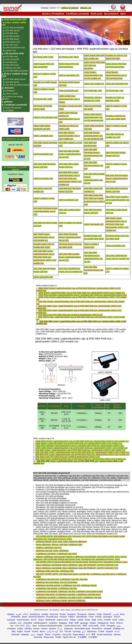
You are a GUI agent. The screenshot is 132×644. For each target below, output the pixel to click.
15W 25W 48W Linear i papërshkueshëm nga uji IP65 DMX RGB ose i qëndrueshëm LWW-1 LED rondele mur (45, 257)
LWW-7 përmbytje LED (43, 136)
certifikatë (9, 110)
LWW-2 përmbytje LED (116, 246)
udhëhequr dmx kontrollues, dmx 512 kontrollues (57, 582)
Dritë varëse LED (13, 42)
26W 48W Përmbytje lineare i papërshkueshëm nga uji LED (45, 211)
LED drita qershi (12, 82)
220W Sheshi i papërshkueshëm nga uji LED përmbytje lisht (116, 75)
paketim (8, 102)
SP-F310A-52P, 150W (43, 99)
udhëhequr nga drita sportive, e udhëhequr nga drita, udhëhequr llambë (66, 585)
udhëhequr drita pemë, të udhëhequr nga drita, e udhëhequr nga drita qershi (68, 594)
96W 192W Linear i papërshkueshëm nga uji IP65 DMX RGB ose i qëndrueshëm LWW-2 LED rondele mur (117, 224)
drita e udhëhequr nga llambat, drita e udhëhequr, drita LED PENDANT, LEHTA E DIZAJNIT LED (77, 565)
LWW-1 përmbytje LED (43, 277)
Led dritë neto (11, 62)
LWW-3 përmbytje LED (94, 224)
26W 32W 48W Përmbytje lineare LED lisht (94, 166)
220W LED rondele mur (94, 84)
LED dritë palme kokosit (16, 79)
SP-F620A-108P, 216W (43, 57)
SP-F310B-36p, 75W (93, 91)
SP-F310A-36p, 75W (115, 91)
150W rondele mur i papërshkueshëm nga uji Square (69, 99)
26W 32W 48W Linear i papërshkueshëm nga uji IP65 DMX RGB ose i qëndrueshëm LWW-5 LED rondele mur (82, 452)
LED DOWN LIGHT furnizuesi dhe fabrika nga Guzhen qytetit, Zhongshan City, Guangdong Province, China (82, 562)
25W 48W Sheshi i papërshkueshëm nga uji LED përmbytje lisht (94, 136)
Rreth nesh (97, 14)
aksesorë (9, 88)
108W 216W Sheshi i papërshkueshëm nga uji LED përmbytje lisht (94, 117)
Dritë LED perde (12, 59)
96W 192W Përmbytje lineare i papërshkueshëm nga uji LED (70, 237)
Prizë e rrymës (12, 94)
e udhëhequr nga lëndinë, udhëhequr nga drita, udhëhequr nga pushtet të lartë (69, 591)
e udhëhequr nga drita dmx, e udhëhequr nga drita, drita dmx (62, 579)
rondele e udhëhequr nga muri (49, 548)
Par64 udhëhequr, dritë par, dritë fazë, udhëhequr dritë (59, 545)
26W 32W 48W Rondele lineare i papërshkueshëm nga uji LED (70, 154)
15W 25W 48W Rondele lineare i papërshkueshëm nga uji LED (70, 257)
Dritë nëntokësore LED (15, 48)
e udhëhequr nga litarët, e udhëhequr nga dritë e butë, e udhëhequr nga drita (68, 598)
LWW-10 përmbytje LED (69, 75)
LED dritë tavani (12, 39)
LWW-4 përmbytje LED (68, 200)
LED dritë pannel (13, 30)
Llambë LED (11, 50)
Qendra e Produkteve (53, 14)
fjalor (123, 14)
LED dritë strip (11, 33)
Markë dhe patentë (13, 108)
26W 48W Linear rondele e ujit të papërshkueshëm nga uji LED (118, 200)
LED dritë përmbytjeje (15, 28)
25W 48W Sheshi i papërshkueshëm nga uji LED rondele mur (69, 136)
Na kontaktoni (111, 14)
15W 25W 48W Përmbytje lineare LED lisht (94, 270)
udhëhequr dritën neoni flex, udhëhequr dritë (55, 571)
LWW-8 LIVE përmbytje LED (46, 117)
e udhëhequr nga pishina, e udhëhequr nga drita (56, 588)
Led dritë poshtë (12, 36)
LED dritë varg (11, 56)
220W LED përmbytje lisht (117, 84)
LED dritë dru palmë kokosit (17, 85)
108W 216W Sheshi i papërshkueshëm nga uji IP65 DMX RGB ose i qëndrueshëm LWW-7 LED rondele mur (81, 448)
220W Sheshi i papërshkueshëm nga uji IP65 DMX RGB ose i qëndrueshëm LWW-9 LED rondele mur (82, 293)
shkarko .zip (86, 8)
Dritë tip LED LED (13, 68)
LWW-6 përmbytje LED (43, 154)
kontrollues (10, 91)
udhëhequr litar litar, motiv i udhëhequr (52, 551)
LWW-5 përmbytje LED (43, 178)
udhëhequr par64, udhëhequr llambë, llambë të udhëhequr (61, 601)
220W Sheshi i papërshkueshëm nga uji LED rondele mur (93, 75)
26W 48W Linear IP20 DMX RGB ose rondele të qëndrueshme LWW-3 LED (70, 315)
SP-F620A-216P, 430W (69, 57)
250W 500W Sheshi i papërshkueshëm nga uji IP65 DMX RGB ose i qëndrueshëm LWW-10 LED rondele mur (82, 441)
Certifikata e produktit (77, 14)
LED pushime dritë (14, 53)
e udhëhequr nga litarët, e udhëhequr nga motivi (56, 554)
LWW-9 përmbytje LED (68, 91)
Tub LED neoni (12, 45)
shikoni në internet (70, 8)
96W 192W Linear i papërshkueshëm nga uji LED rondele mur (44, 237)
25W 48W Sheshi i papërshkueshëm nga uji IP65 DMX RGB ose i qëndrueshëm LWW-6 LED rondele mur (80, 450)
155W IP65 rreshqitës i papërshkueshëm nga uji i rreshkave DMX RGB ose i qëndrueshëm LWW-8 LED (82, 295)
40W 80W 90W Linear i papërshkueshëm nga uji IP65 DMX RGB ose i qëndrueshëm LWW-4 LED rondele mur (70, 178)
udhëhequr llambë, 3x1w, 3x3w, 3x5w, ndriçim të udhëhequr (61, 542)
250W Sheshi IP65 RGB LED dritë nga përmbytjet (94, 65)
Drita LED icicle (12, 65)
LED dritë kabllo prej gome (17, 71)
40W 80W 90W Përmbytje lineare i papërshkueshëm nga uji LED (117, 178)
